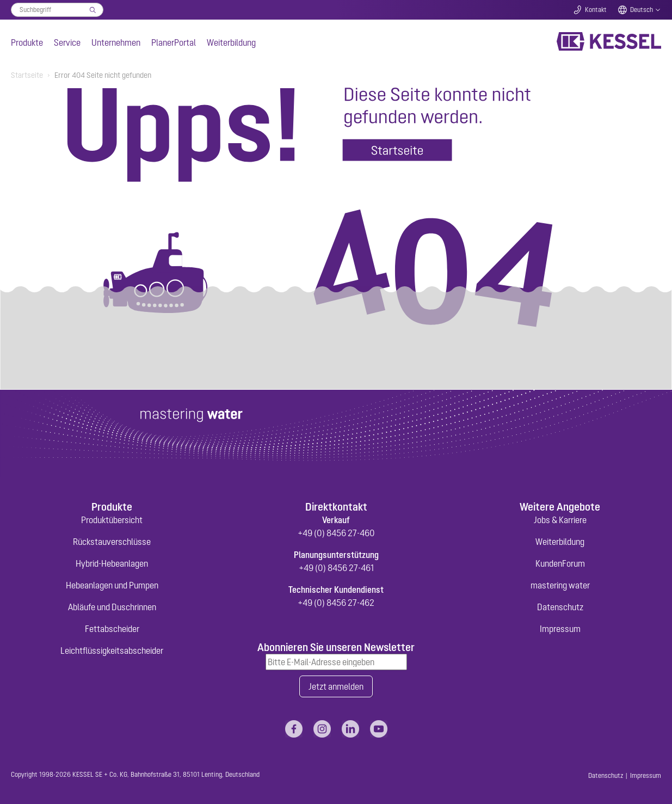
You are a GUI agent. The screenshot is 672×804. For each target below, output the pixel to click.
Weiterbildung (231, 42)
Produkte (27, 42)
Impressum (560, 629)
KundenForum (560, 563)
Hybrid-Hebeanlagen (112, 563)
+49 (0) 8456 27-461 (336, 568)
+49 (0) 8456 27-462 (336, 603)
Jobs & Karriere (560, 520)
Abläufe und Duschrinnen (112, 607)
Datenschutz (560, 607)
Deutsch (642, 10)
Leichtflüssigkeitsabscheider (112, 650)
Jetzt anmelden (336, 686)
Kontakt (596, 10)
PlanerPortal (174, 42)
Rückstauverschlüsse (112, 542)
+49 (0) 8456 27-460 (336, 533)
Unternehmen (116, 42)
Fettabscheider (112, 629)
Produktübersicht (112, 520)
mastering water (560, 585)
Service (67, 42)
